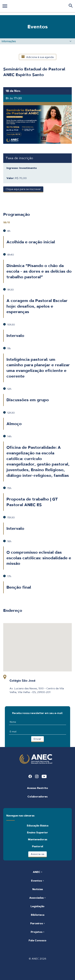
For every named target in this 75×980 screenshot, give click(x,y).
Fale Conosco (37, 940)
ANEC (37, 872)
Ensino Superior (37, 832)
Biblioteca (38, 915)
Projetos (37, 932)
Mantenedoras (38, 839)
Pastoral (38, 846)
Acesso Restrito (37, 788)
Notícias (38, 889)
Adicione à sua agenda (38, 57)
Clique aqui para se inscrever (23, 189)
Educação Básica (38, 826)
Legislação (37, 906)
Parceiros (37, 923)
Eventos (37, 881)
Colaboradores (37, 797)
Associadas (37, 898)
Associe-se (37, 854)
